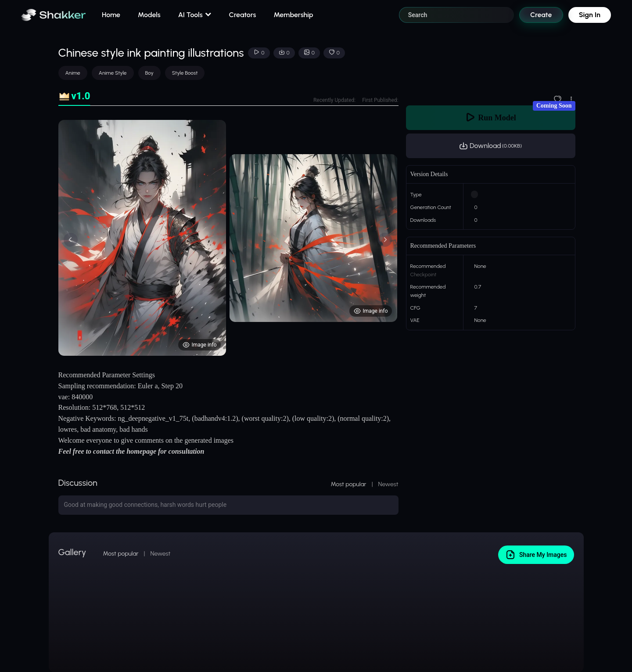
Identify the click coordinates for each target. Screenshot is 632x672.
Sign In (590, 15)
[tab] (74, 96)
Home (111, 15)
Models (149, 15)
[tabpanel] (228, 238)
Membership (293, 15)
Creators (243, 15)
